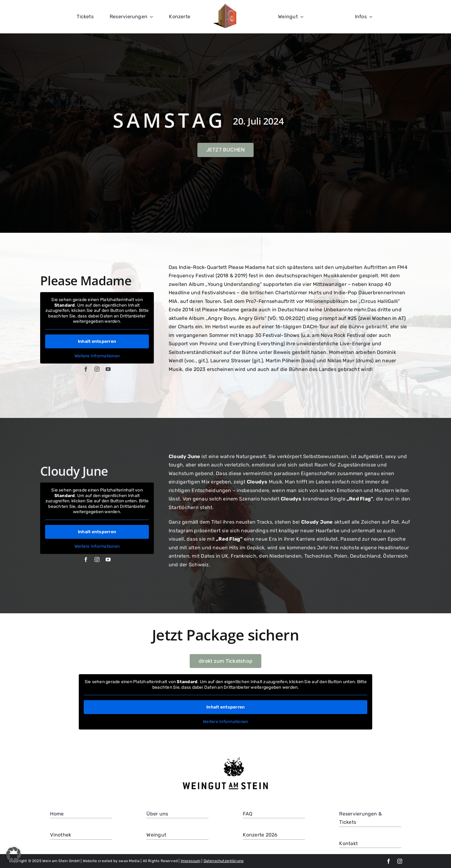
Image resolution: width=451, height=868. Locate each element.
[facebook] (86, 369)
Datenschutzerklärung (224, 861)
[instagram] (97, 369)
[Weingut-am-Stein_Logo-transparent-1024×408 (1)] (225, 758)
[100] (225, 6)
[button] (14, 854)
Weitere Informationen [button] (97, 356)
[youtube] (108, 369)
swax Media (129, 861)
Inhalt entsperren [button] (97, 341)
